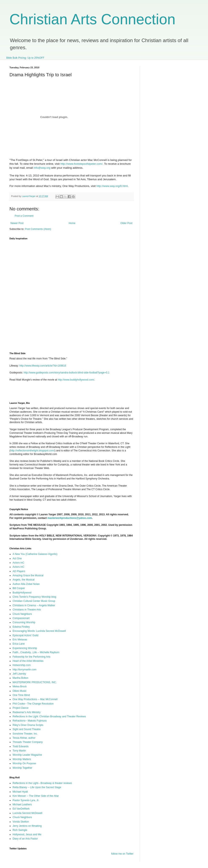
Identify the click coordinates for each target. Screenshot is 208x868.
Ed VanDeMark (21, 809)
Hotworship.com (22, 665)
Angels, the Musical (24, 580)
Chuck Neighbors (22, 614)
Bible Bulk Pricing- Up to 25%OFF (25, 58)
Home (72, 223)
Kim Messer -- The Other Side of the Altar (36, 796)
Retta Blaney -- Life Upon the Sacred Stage (37, 787)
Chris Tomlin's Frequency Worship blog (34, 597)
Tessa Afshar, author (24, 738)
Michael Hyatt (20, 792)
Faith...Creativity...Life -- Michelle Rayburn (36, 652)
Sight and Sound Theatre (27, 729)
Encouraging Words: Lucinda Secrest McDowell (39, 631)
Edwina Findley (21, 627)
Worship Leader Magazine (27, 755)
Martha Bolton (20, 678)
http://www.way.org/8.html (112, 186)
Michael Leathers (22, 805)
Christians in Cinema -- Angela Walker (34, 605)
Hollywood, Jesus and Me (27, 834)
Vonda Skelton (21, 822)
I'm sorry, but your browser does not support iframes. (75, 293)
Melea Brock (20, 687)
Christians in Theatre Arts (27, 610)
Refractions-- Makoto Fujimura (30, 721)
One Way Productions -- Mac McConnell (35, 699)
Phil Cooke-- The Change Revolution (33, 704)
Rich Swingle (20, 830)
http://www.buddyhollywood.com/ (76, 380)
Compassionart (21, 618)
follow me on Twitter (122, 854)
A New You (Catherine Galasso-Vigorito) (35, 554)
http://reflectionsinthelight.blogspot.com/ (32, 451)
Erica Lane (19, 644)
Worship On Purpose (24, 763)
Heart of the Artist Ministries (28, 661)
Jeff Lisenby (19, 674)
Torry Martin (19, 751)
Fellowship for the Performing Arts (32, 657)
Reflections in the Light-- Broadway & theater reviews (42, 783)
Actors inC (18, 563)
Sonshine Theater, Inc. (25, 734)
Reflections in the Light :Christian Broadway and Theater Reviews (49, 716)
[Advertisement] (59, 393)
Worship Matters (22, 759)
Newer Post (17, 223)
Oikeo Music (20, 691)
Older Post (126, 223)
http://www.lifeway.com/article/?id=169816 (43, 366)
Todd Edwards (21, 746)
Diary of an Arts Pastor (25, 839)
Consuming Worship (24, 622)
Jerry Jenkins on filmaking (27, 826)
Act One (17, 558)
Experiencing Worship (25, 648)
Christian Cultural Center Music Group (34, 601)
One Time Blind (21, 695)
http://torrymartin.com (24, 670)
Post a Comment (24, 216)
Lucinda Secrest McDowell (27, 813)
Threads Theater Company (28, 742)
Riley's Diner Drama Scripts (28, 725)
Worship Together (22, 768)
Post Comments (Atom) (38, 229)
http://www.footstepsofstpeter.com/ (81, 164)
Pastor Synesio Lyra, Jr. (26, 800)
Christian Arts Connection (92, 19)
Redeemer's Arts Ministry (27, 712)
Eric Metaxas (20, 640)
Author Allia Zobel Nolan (26, 584)
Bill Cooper (19, 588)
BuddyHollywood (22, 593)
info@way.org (42, 168)
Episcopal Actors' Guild (25, 635)
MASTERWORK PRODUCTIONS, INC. (35, 682)
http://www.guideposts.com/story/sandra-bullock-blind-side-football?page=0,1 (66, 373)
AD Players (19, 571)
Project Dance (20, 708)
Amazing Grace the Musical (28, 575)
